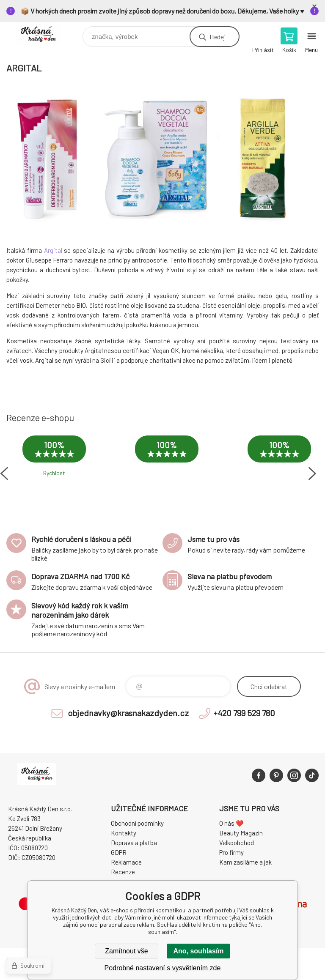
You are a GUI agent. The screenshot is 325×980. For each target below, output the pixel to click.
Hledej (217, 37)
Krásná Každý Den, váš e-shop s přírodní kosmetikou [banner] (44, 34)
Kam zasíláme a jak (245, 862)
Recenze (123, 872)
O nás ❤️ (231, 823)
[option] (54, 462)
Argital (53, 250)
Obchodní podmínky (137, 823)
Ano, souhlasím (198, 951)
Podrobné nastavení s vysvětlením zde (163, 968)
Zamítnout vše (126, 951)
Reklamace (126, 862)
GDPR (119, 852)
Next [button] (312, 474)
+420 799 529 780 (244, 713)
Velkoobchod (237, 843)
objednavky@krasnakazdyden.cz (128, 713)
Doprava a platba (134, 843)
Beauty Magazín (241, 833)
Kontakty (124, 833)
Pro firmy (231, 852)
